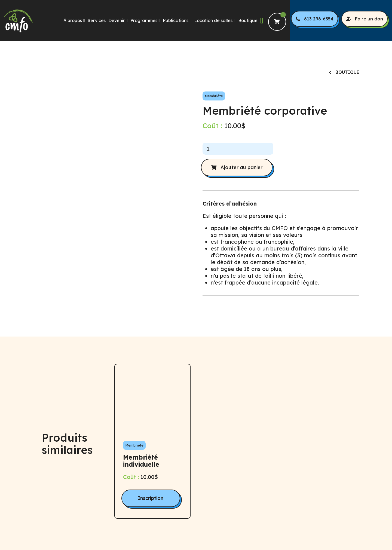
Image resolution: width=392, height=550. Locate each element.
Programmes (144, 20)
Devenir (117, 20)
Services (97, 20)
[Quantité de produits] (238, 149)
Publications (176, 20)
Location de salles (213, 20)
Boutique (248, 20)
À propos (73, 20)
